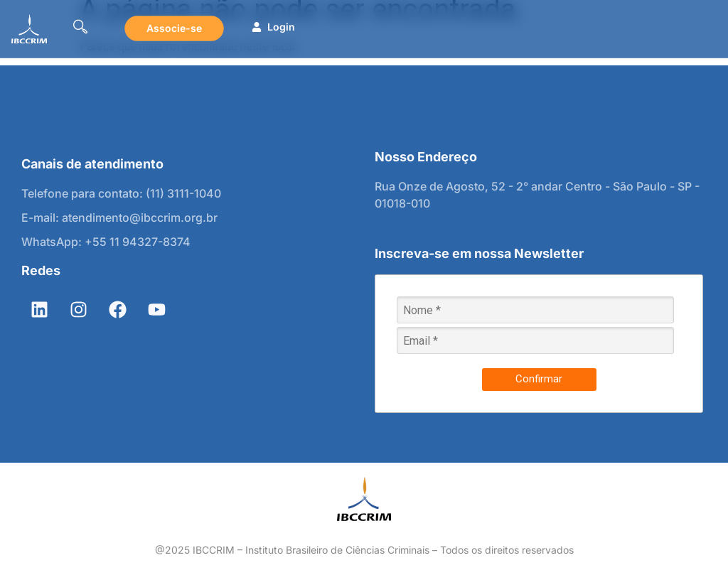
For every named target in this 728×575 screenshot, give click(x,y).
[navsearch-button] (80, 28)
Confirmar (539, 379)
